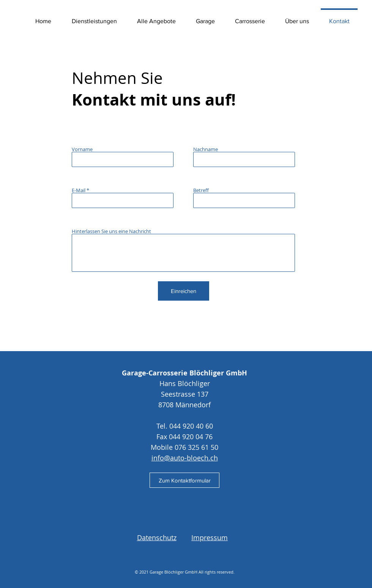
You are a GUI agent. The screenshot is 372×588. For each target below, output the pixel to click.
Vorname (82, 149)
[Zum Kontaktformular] (184, 480)
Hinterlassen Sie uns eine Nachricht (111, 231)
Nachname (206, 149)
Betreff (201, 190)
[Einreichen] (184, 291)
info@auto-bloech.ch (185, 458)
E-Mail (79, 190)
